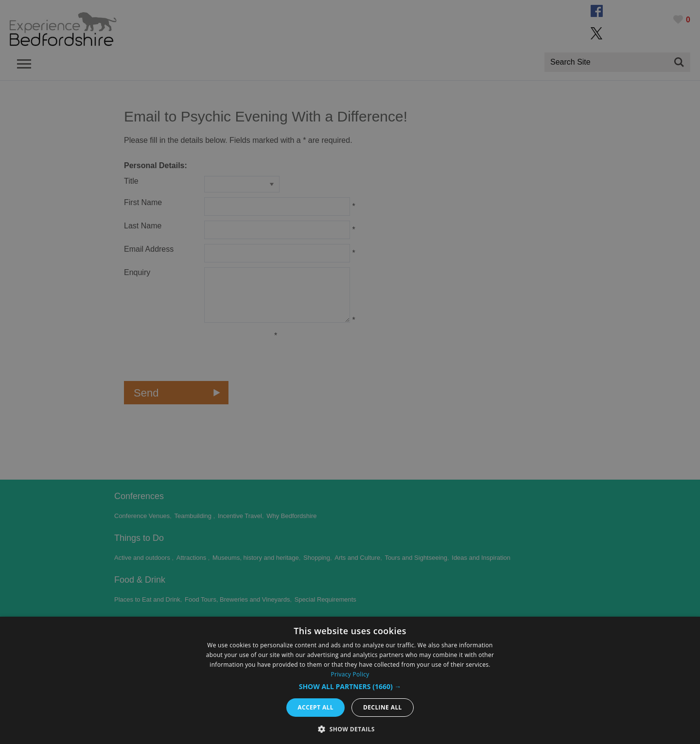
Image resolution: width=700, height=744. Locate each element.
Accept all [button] (315, 707)
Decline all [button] (383, 707)
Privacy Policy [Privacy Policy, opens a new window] (350, 674)
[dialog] (350, 680)
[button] (350, 687)
